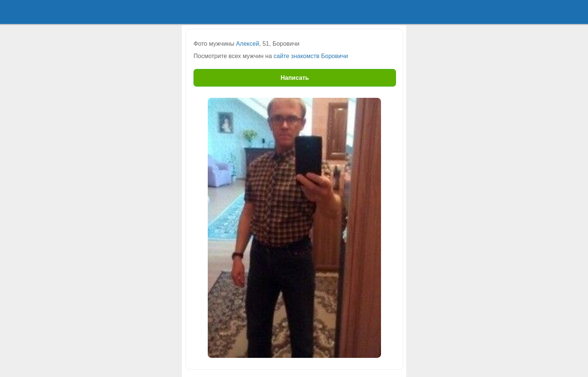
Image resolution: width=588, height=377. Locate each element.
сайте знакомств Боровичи (311, 56)
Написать (295, 78)
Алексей (247, 44)
